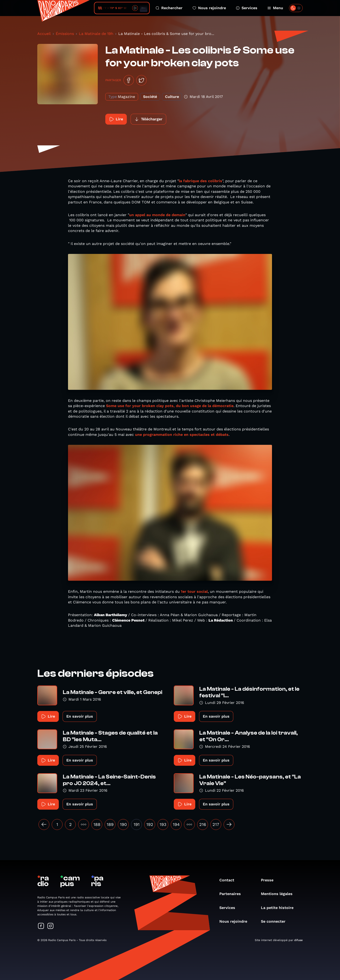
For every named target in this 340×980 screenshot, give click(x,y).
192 (150, 824)
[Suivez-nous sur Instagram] (51, 926)
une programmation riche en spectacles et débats (182, 435)
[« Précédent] (44, 824)
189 (110, 824)
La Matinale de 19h (96, 34)
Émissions (65, 34)
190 (123, 824)
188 (97, 824)
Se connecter (276, 921)
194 (176, 824)
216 (203, 824)
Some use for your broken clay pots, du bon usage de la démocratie (170, 406)
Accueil (44, 34)
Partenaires (232, 894)
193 (163, 824)
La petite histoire (280, 908)
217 (216, 824)
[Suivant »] (229, 824)
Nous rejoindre (209, 8)
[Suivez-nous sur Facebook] (41, 926)
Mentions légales (279, 894)
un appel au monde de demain (157, 215)
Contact (229, 880)
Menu (275, 8)
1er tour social (194, 591)
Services (247, 8)
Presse (270, 880)
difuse (298, 940)
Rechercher (169, 8)
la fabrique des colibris (200, 181)
